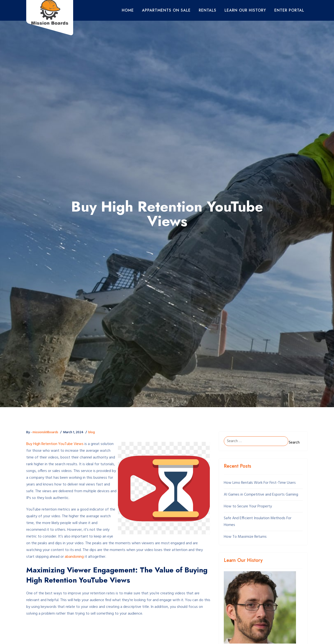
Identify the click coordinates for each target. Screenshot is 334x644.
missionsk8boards (45, 432)
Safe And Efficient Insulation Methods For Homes (258, 522)
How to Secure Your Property (248, 506)
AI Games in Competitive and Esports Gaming (261, 495)
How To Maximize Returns (245, 537)
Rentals (208, 10)
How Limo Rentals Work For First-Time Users (260, 483)
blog (92, 432)
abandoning (74, 557)
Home (128, 10)
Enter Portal (289, 10)
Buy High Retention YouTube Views (55, 444)
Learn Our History (245, 10)
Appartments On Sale (166, 10)
